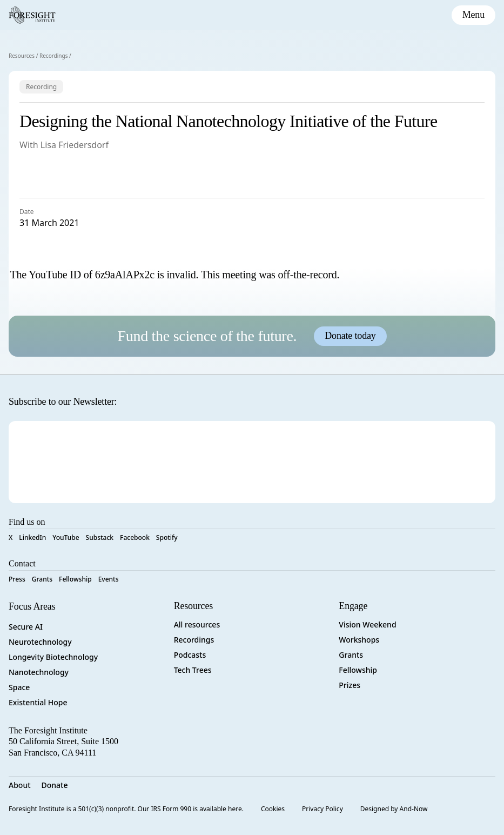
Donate (55, 785)
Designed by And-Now (394, 809)
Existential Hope (38, 702)
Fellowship (75, 579)
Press (17, 579)
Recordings (54, 56)
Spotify (167, 537)
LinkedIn (32, 537)
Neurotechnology (40, 642)
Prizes (350, 685)
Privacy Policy (322, 809)
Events (109, 579)
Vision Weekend (367, 624)
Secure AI (26, 627)
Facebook (135, 537)
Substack (100, 537)
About (20, 785)
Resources (22, 56)
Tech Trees (193, 670)
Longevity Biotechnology (53, 657)
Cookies (273, 809)
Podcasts (190, 655)
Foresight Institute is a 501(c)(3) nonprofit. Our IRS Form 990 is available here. (126, 809)
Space (19, 687)
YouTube (66, 537)
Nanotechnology (39, 672)
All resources (197, 624)
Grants (42, 579)
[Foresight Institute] (32, 15)
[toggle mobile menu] (473, 15)
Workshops (359, 640)
